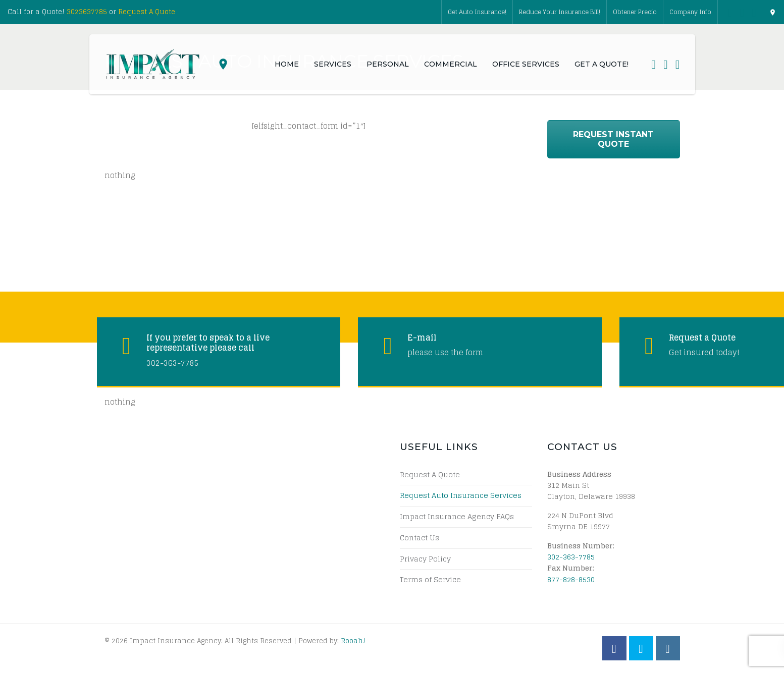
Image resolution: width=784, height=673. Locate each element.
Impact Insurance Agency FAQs (457, 517)
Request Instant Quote (613, 139)
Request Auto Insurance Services (461, 495)
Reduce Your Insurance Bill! (560, 12)
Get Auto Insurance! (477, 12)
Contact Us (420, 538)
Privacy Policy (425, 559)
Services (333, 64)
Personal (388, 64)
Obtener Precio (635, 12)
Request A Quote (147, 12)
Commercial (451, 64)
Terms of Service (430, 580)
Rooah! (353, 641)
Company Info (690, 12)
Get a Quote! (602, 64)
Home (287, 64)
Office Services (526, 64)
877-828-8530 (571, 579)
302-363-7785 (571, 557)
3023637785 (87, 12)
